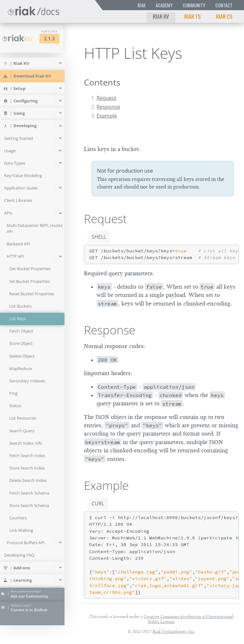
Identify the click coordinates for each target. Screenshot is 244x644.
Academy (164, 5)
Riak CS (224, 16)
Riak (142, 5)
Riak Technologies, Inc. (174, 631)
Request (106, 98)
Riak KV (161, 16)
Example (107, 116)
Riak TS (193, 16)
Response (108, 107)
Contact (224, 5)
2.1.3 (56, 39)
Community (194, 5)
